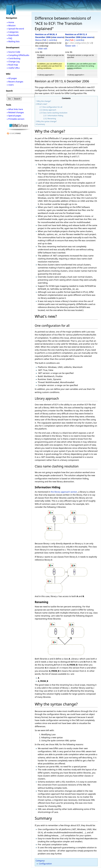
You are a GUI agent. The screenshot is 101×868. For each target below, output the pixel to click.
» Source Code (13, 52)
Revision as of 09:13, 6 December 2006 (76, 36)
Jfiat (67, 40)
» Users (10, 85)
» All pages (12, 78)
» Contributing (14, 58)
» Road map (12, 65)
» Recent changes (15, 82)
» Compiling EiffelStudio (18, 55)
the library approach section (64, 492)
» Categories (13, 32)
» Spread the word (15, 29)
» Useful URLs (13, 68)
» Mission (11, 25)
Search (9, 91)
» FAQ (9, 38)
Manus (38, 40)
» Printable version (16, 119)
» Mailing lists (13, 41)
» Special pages (14, 116)
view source (58, 37)
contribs (52, 40)
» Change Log (13, 61)
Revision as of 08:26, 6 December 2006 (46, 36)
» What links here (15, 109)
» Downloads (13, 35)
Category (40, 861)
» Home (10, 22)
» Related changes (15, 112)
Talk (45, 40)
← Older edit (41, 49)
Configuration (45, 864)
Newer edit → (72, 46)
